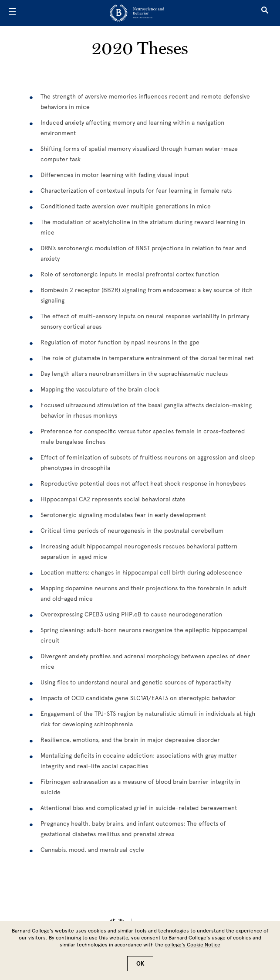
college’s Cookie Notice (192, 945)
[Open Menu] (12, 13)
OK (140, 964)
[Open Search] (265, 13)
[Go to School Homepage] (137, 13)
